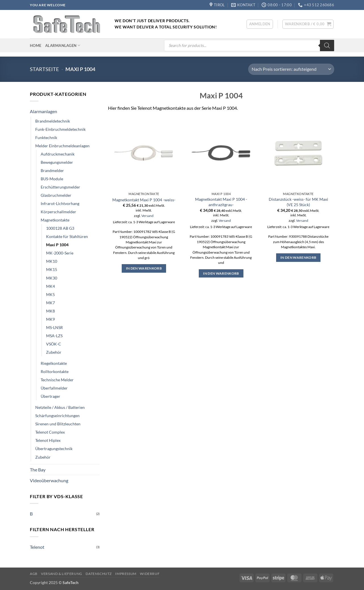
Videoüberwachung (49, 480)
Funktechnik (46, 137)
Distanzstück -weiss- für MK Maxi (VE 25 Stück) (298, 202)
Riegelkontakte (54, 363)
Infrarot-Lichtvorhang (60, 203)
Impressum (126, 574)
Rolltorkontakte (55, 371)
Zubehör (54, 352)
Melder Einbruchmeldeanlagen (62, 146)
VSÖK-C (54, 344)
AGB (34, 574)
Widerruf (150, 574)
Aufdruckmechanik (58, 154)
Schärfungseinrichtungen (57, 416)
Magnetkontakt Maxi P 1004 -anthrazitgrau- (221, 202)
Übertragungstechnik (54, 449)
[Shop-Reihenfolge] (291, 69)
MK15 (52, 269)
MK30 (52, 278)
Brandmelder (52, 170)
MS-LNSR (54, 327)
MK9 (50, 319)
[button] (260, 24)
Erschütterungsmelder (60, 187)
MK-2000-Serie (60, 253)
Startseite (44, 69)
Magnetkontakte (55, 220)
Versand (147, 216)
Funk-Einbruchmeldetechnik (60, 129)
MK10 (52, 261)
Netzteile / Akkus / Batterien (60, 407)
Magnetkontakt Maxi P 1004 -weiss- (144, 200)
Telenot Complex (50, 432)
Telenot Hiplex (48, 440)
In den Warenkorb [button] (144, 268)
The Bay (38, 470)
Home (36, 45)
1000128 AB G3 (60, 228)
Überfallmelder (54, 388)
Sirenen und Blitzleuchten (58, 424)
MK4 (50, 286)
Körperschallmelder (58, 212)
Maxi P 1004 (57, 245)
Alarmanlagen (63, 45)
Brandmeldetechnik (53, 121)
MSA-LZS (54, 336)
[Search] (327, 45)
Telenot (37, 547)
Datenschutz (99, 574)
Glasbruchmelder (56, 195)
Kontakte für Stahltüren (67, 236)
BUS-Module (52, 179)
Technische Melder (57, 380)
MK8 (50, 311)
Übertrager (50, 396)
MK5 (50, 294)
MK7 (50, 303)
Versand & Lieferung (62, 574)
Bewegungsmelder (57, 162)
